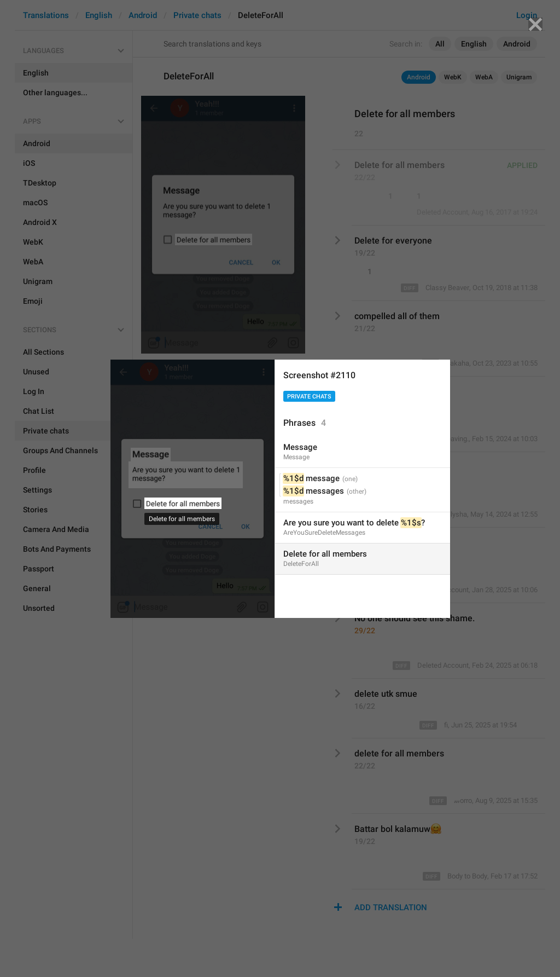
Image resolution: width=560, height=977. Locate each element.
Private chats (309, 397)
